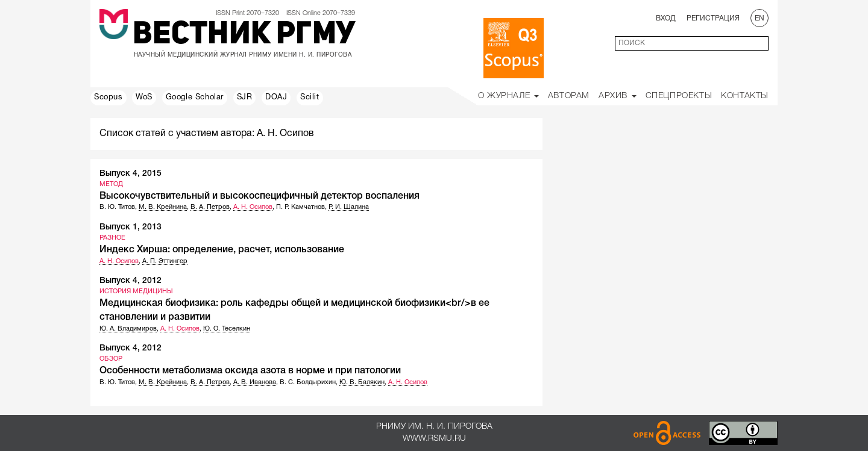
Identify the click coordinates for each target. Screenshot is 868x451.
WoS (144, 98)
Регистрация (713, 18)
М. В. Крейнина (163, 207)
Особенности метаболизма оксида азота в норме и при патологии (250, 371)
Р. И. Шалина (349, 207)
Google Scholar (195, 98)
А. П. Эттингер (165, 261)
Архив (618, 96)
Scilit (310, 98)
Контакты (745, 96)
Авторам (569, 96)
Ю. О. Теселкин (227, 329)
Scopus (108, 98)
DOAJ (276, 98)
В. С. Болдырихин (308, 382)
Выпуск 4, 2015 (131, 174)
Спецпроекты (679, 96)
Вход (666, 18)
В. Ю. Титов (117, 207)
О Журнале (508, 96)
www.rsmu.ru (434, 439)
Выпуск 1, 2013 (131, 227)
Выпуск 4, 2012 (131, 281)
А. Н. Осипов (253, 207)
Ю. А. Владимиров (128, 329)
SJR (245, 98)
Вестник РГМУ (244, 36)
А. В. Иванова (255, 382)
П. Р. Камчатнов (300, 207)
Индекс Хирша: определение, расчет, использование (222, 250)
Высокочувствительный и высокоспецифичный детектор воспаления (259, 196)
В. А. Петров (210, 207)
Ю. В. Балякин (362, 382)
